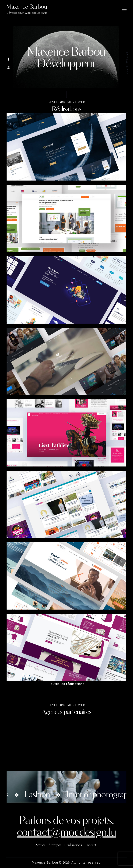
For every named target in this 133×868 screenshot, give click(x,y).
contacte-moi (127, 63)
